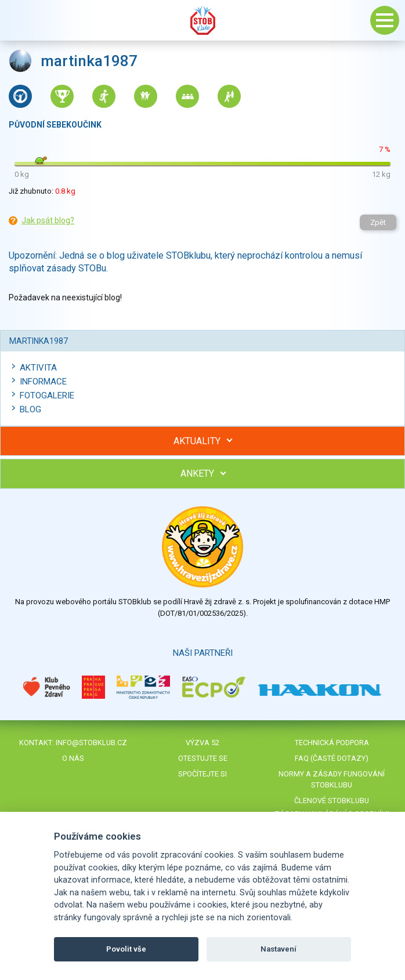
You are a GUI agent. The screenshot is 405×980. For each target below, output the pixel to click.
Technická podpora (332, 743)
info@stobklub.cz (91, 743)
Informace (43, 382)
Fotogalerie (47, 395)
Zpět (378, 222)
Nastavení (279, 949)
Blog (30, 409)
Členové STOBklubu (332, 801)
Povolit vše (126, 949)
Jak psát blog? (48, 220)
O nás (73, 758)
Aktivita (38, 368)
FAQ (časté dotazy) (332, 758)
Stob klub (202, 20)
